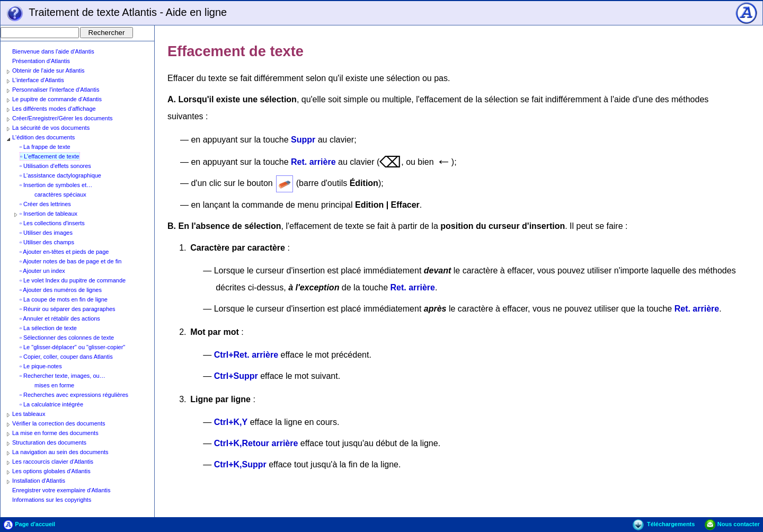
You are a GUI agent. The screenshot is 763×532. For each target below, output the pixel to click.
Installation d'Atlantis (39, 481)
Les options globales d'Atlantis (51, 471)
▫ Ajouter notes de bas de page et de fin (70, 261)
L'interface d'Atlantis (38, 80)
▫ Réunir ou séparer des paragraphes (68, 309)
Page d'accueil (29, 524)
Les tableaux (29, 414)
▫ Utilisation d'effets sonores (55, 166)
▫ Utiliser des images (46, 233)
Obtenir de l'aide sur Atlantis (48, 70)
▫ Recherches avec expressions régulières (74, 395)
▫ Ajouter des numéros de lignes (61, 290)
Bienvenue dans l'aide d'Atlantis (53, 51)
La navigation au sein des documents (60, 452)
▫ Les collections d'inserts (52, 223)
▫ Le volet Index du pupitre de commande (73, 280)
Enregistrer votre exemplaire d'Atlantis (61, 490)
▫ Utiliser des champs (47, 242)
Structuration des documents (49, 442)
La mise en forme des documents (55, 433)
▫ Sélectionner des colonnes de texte (67, 338)
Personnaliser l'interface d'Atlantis (56, 90)
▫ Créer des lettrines (45, 204)
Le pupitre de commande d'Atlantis (57, 99)
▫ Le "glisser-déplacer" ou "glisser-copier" (72, 347)
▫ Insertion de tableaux (48, 214)
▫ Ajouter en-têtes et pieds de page (64, 252)
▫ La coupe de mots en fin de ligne (64, 299)
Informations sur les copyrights (52, 500)
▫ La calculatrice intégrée (51, 404)
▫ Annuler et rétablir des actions (60, 318)
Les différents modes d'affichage (54, 109)
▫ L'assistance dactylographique (60, 175)
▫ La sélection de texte (48, 328)
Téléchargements (664, 524)
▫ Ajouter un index (42, 271)
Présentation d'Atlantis (41, 61)
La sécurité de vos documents (51, 128)
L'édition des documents (43, 137)
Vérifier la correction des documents (59, 423)
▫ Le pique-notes (41, 366)
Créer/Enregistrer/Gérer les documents (63, 118)
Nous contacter (732, 524)
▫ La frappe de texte (45, 147)
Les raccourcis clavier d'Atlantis (53, 462)
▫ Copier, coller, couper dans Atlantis (66, 357)
